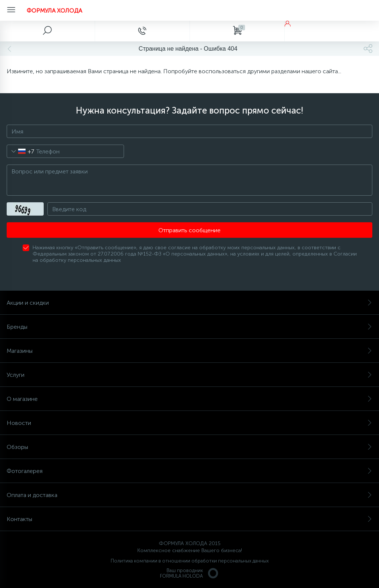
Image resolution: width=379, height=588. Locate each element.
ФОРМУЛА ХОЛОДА (54, 11)
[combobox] (21, 151)
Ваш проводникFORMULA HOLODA (189, 573)
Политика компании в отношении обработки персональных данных (190, 561)
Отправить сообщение (189, 230)
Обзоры (189, 447)
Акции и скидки (189, 303)
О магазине (189, 399)
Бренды (189, 327)
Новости (189, 423)
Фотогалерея (189, 471)
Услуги (189, 375)
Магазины (189, 351)
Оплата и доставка (189, 495)
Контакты (189, 519)
